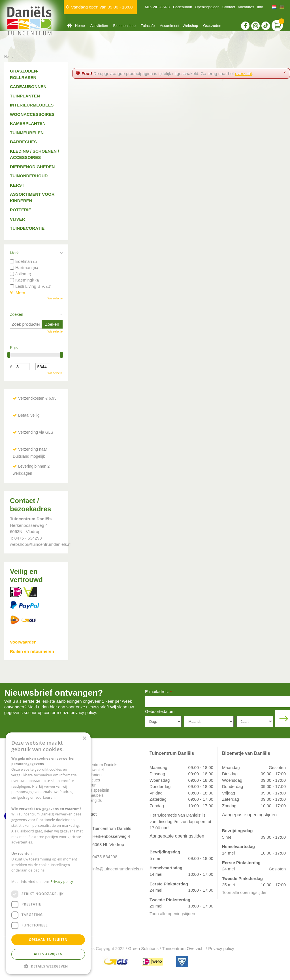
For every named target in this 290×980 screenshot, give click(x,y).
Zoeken (17, 314)
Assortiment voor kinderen (32, 197)
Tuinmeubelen (27, 133)
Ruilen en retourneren (32, 651)
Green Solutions (144, 948)
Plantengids (91, 800)
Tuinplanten (25, 96)
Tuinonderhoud (29, 176)
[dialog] (48, 853)
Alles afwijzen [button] (48, 954)
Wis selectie (55, 298)
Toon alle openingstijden (172, 914)
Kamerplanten (28, 123)
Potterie (21, 210)
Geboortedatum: (160, 711)
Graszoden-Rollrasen (24, 74)
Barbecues (23, 142)
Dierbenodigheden (32, 167)
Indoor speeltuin (95, 790)
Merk (14, 253)
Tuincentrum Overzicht (183, 948)
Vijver (17, 219)
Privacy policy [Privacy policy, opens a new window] (62, 882)
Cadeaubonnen (28, 87)
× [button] (84, 739)
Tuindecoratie (27, 228)
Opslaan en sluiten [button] (48, 940)
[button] (48, 966)
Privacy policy (221, 948)
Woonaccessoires (32, 114)
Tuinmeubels (92, 795)
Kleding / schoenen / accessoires (34, 154)
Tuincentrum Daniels (99, 765)
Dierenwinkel (92, 770)
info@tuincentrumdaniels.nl (114, 869)
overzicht (244, 73)
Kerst (17, 185)
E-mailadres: (158, 692)
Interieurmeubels (32, 105)
